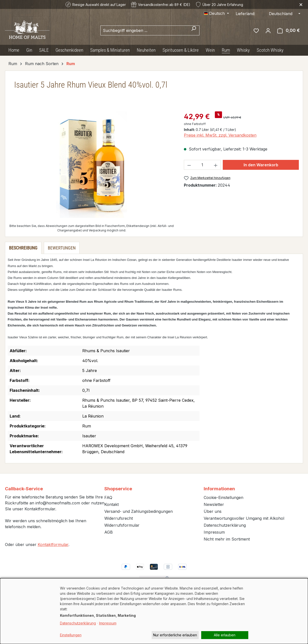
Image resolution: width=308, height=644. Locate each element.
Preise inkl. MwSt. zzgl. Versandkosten (220, 135)
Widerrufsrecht (119, 518)
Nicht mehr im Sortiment (227, 539)
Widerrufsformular (122, 525)
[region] (92, 165)
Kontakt (112, 504)
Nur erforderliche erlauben (175, 635)
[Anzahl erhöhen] (216, 165)
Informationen (219, 489)
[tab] (23, 248)
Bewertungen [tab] (62, 248)
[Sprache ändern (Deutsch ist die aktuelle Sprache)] (216, 13)
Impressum (214, 532)
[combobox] (144, 30)
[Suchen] (194, 30)
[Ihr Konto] (268, 30)
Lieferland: (245, 14)
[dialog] (154, 611)
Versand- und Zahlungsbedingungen (139, 511)
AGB (109, 532)
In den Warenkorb (261, 165)
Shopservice (118, 489)
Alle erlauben (225, 635)
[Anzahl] (202, 165)
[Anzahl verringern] (189, 165)
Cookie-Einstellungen (224, 497)
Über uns (213, 511)
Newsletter (214, 504)
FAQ (108, 497)
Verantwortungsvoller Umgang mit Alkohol (244, 518)
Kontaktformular (53, 545)
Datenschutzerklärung (225, 525)
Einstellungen (71, 635)
